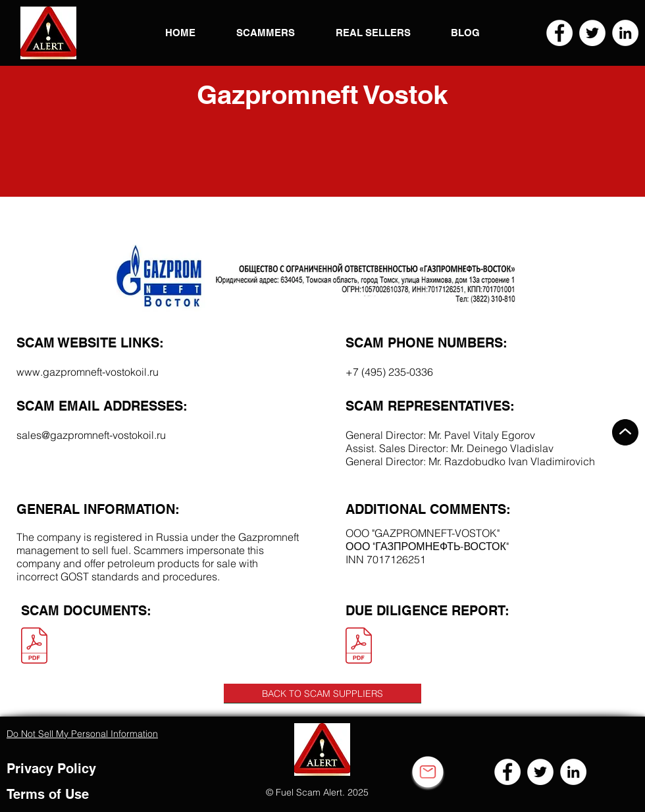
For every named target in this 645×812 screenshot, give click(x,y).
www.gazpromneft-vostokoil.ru (88, 372)
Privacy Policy (51, 769)
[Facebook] (559, 33)
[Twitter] (592, 33)
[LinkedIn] (625, 33)
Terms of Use (48, 794)
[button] (48, 33)
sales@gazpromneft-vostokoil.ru (91, 435)
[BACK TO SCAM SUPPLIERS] (322, 694)
